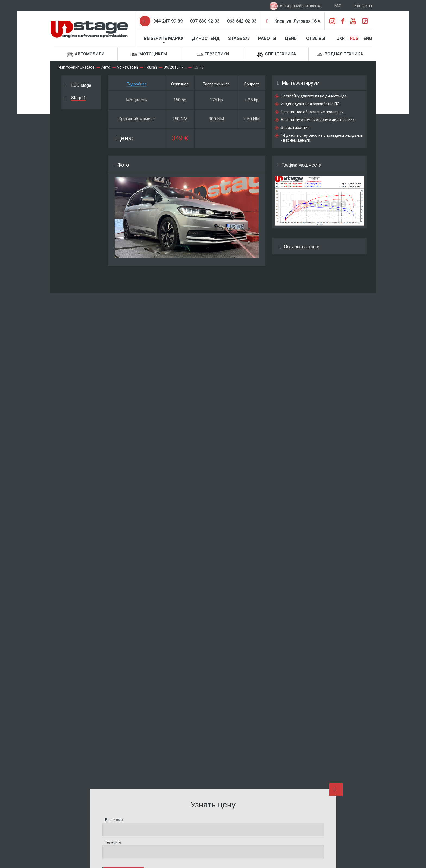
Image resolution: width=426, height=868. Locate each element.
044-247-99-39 (168, 21)
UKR (341, 38)
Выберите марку (164, 38)
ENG (368, 38)
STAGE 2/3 (239, 38)
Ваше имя (114, 820)
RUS (354, 38)
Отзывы (316, 38)
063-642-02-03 (242, 21)
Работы (267, 38)
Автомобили (86, 54)
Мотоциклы (149, 54)
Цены (291, 38)
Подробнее (137, 84)
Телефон (113, 842)
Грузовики (213, 54)
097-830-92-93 (205, 21)
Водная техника (340, 54)
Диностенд (206, 38)
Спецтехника (277, 54)
